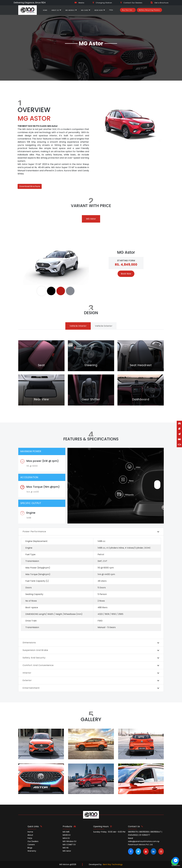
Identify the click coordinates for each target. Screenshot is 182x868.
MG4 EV (66, 838)
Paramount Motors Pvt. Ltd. (140, 845)
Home (30, 832)
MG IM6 (66, 832)
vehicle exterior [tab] (104, 326)
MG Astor (67, 851)
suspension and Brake (91, 650)
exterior (91, 680)
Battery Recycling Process (149, 10)
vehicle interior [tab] (78, 326)
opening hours (103, 826)
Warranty (32, 851)
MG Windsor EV (70, 841)
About (30, 835)
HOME (45, 10)
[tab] (42, 291)
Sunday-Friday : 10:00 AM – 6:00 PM (109, 832)
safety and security (91, 658)
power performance (91, 531)
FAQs (111, 10)
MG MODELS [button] (71, 10)
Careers (31, 845)
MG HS (66, 848)
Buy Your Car (127, 10)
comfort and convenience (91, 665)
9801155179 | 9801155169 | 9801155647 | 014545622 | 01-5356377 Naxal (145, 835)
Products (69, 826)
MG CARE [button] (86, 10)
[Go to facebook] (176, 860)
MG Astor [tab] (91, 219)
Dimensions (91, 643)
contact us (135, 826)
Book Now (126, 274)
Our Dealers (33, 841)
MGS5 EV (67, 835)
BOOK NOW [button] (100, 10)
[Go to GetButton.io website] (176, 865)
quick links (35, 826)
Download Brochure (30, 186)
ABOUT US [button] (56, 10)
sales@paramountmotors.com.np (144, 841)
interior (91, 673)
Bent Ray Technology (113, 864)
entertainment (91, 688)
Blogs (30, 848)
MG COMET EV (69, 845)
